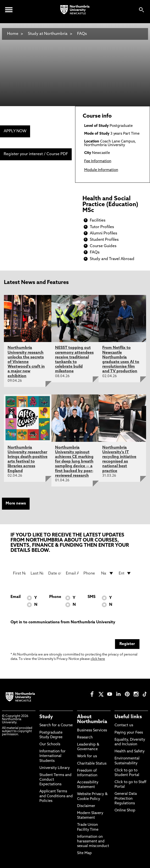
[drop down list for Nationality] (107, 573)
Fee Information (98, 161)
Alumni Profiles (104, 233)
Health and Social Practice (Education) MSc (110, 205)
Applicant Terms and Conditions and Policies (56, 796)
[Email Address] (72, 573)
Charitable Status (92, 764)
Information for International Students (52, 756)
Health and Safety (130, 752)
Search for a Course (56, 725)
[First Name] (19, 573)
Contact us (124, 725)
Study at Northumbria (48, 34)
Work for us (87, 756)
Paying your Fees (129, 733)
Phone (55, 597)
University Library (55, 768)
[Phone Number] (90, 573)
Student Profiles (104, 240)
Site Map (84, 853)
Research (85, 738)
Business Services (92, 731)
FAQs (82, 34)
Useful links (128, 717)
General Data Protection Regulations (126, 799)
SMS (92, 597)
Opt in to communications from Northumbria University (63, 622)
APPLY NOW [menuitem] (15, 131)
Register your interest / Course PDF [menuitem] (36, 154)
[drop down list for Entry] (125, 573)
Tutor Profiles (102, 227)
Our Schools (50, 744)
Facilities (98, 221)
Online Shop (125, 811)
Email (16, 597)
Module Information (101, 170)
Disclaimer (86, 806)
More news (16, 504)
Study (46, 717)
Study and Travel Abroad (112, 259)
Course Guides (103, 246)
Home (13, 34)
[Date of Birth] (55, 573)
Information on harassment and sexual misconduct (93, 842)
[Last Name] (37, 573)
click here (98, 659)
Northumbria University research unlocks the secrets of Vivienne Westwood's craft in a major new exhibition (26, 362)
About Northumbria (92, 719)
